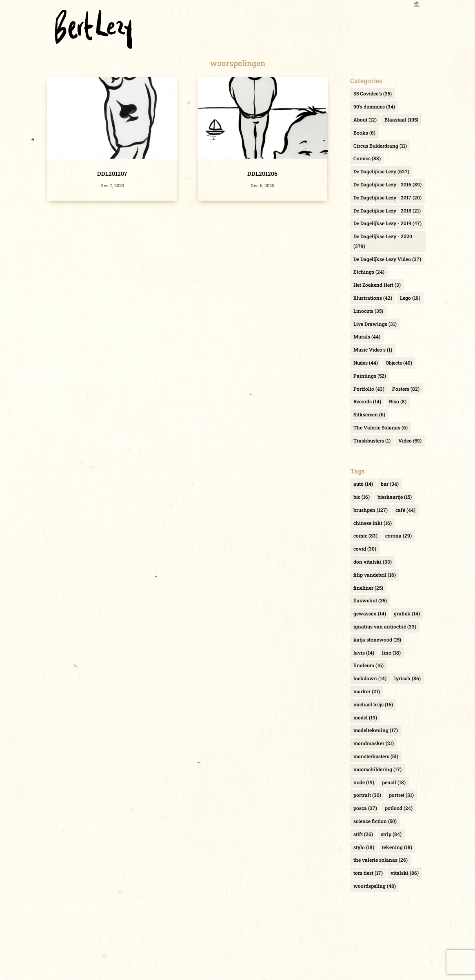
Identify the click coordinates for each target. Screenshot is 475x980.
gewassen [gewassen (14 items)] (370, 613)
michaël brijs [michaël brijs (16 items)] (373, 704)
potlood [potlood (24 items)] (399, 808)
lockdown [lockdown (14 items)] (370, 678)
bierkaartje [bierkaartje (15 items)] (395, 497)
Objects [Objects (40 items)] (399, 363)
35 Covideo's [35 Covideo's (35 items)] (373, 93)
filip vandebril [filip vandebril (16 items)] (375, 575)
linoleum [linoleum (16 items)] (368, 665)
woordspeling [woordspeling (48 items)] (375, 886)
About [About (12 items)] (365, 119)
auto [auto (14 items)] (363, 484)
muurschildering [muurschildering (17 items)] (377, 769)
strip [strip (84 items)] (391, 834)
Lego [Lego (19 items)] (410, 298)
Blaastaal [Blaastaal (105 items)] (401, 119)
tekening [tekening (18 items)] (397, 847)
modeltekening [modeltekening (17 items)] (376, 730)
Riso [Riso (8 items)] (398, 401)
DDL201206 (262, 174)
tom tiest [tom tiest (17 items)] (368, 873)
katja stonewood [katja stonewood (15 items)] (377, 639)
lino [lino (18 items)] (391, 653)
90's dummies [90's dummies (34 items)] (374, 106)
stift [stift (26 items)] (363, 834)
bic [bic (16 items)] (362, 497)
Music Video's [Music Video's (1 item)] (373, 350)
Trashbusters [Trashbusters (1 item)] (372, 440)
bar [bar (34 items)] (390, 484)
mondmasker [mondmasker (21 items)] (374, 743)
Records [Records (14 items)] (367, 401)
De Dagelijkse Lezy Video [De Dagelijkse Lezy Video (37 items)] (387, 259)
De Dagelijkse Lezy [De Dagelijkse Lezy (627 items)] (381, 171)
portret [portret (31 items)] (401, 795)
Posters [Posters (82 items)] (406, 389)
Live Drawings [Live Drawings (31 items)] (375, 324)
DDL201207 (112, 174)
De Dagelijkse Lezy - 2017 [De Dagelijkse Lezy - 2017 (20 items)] (387, 197)
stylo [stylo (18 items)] (364, 847)
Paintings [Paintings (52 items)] (370, 376)
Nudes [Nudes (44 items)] (366, 363)
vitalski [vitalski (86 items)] (405, 873)
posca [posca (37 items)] (365, 808)
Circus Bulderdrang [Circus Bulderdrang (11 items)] (380, 146)
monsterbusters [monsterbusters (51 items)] (376, 756)
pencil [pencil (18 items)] (394, 782)
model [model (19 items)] (365, 717)
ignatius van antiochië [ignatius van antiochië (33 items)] (385, 626)
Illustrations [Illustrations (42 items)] (373, 298)
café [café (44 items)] (405, 510)
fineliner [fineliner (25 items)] (368, 588)
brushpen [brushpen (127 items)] (371, 510)
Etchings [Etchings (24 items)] (369, 272)
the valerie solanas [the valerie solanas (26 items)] (381, 860)
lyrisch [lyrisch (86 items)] (407, 678)
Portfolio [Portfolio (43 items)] (369, 389)
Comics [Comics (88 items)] (367, 158)
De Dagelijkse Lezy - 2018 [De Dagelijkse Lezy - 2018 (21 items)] (387, 210)
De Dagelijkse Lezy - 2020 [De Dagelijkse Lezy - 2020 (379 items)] (383, 241)
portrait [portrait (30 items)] (367, 795)
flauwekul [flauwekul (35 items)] (370, 600)
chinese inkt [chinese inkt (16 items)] (373, 523)
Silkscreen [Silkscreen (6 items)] (369, 414)
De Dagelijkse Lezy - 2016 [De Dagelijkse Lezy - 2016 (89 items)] (387, 184)
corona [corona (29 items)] (398, 535)
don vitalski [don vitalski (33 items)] (373, 562)
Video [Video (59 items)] (410, 440)
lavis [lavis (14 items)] (364, 653)
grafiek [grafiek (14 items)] (407, 613)
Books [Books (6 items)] (364, 133)
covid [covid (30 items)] (365, 549)
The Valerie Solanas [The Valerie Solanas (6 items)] (381, 427)
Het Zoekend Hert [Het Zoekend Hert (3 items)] (377, 285)
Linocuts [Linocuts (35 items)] (368, 311)
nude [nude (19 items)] (364, 782)
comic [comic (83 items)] (365, 535)
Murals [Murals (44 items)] (367, 336)
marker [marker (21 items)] (367, 691)
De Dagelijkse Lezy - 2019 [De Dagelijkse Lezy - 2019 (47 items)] (387, 223)
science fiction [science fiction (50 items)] (375, 821)
